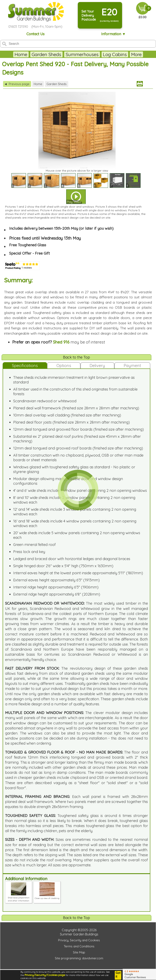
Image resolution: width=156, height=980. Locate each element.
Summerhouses (82, 54)
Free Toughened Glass (28, 245)
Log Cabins (115, 54)
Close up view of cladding (47, 897)
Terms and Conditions (79, 946)
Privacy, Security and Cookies (79, 940)
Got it (118, 975)
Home (21, 54)
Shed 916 (61, 342)
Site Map (79, 952)
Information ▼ (113, 34)
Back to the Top (76, 357)
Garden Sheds (46, 54)
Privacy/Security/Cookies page (45, 975)
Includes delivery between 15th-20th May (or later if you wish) (61, 228)
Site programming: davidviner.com (79, 958)
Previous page (17, 84)
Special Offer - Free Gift (29, 253)
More (136, 54)
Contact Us (35, 34)
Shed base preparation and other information (19, 898)
